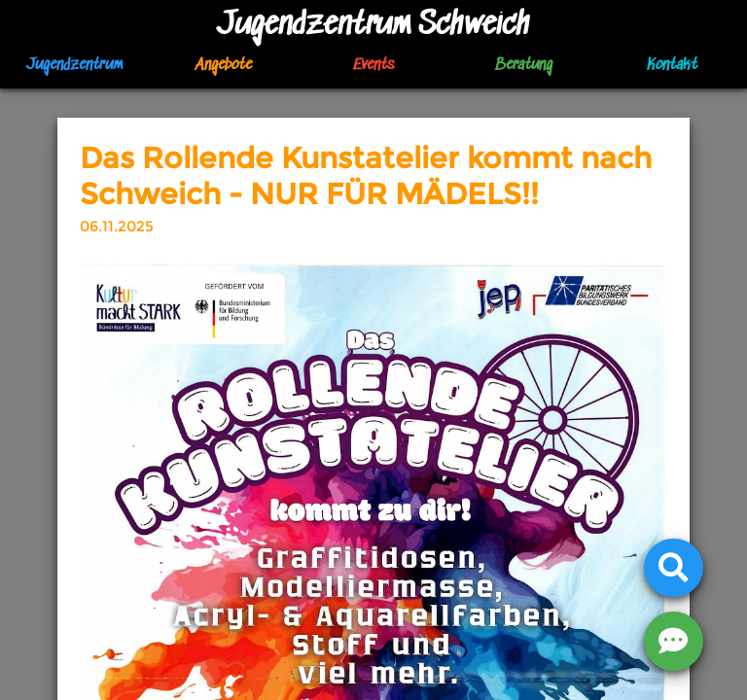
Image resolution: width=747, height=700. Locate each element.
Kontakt (672, 66)
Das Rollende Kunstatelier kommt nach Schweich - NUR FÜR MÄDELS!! (366, 176)
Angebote (224, 66)
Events (373, 66)
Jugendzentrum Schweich (373, 26)
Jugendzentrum (74, 66)
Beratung (523, 66)
